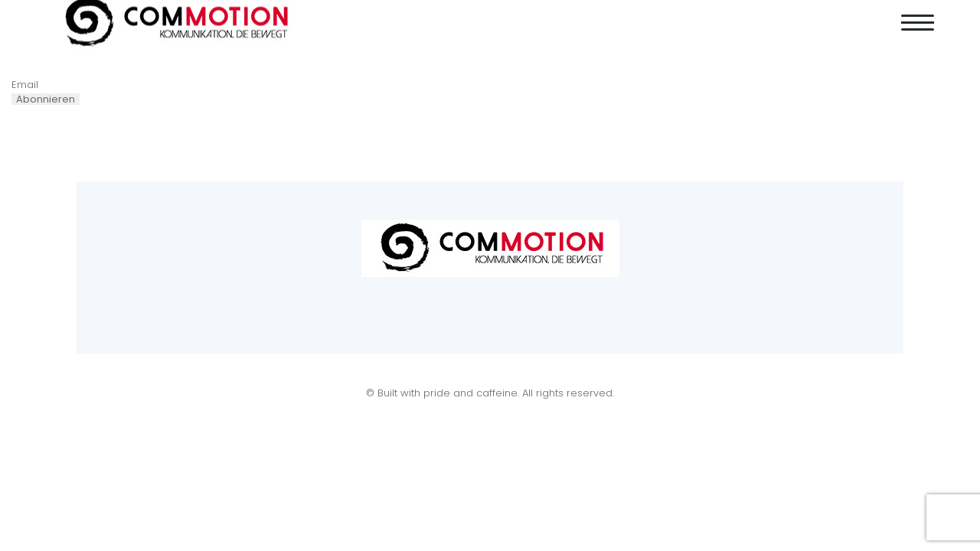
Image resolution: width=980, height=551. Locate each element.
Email (25, 85)
